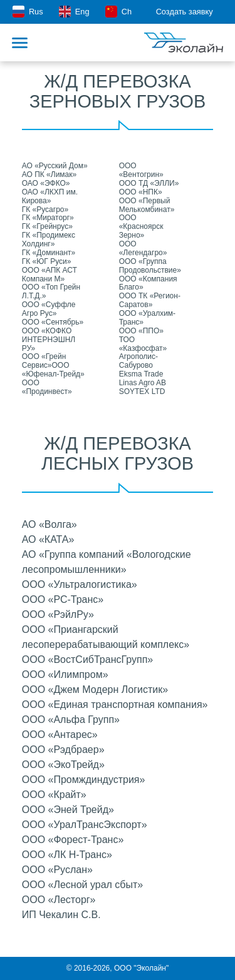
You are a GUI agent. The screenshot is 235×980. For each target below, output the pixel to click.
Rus (28, 12)
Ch (118, 12)
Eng (74, 12)
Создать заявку (192, 12)
